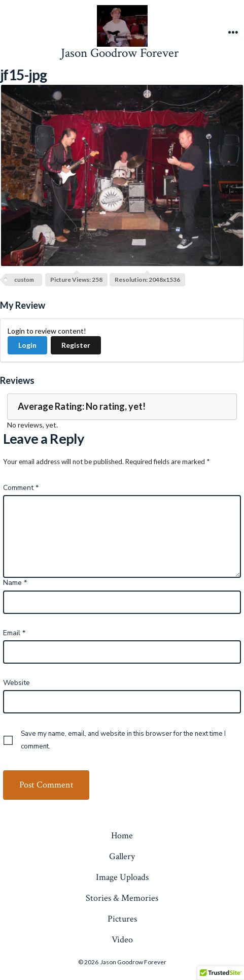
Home (122, 836)
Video (122, 940)
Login (27, 345)
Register (76, 345)
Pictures (122, 919)
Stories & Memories (122, 898)
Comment (21, 488)
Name (15, 583)
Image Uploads (122, 877)
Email (14, 633)
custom (24, 280)
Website (16, 683)
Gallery (122, 856)
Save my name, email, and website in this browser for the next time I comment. (123, 740)
